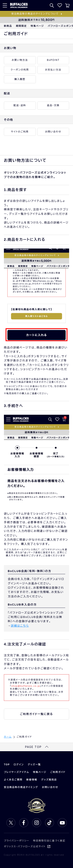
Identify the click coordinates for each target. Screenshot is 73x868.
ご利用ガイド (58, 772)
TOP (7, 765)
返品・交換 (53, 105)
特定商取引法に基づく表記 (49, 841)
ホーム (8, 737)
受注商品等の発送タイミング (21, 787)
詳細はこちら (20, 626)
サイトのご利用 (20, 132)
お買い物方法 (20, 60)
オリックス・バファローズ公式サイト (25, 846)
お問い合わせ (53, 132)
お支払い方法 (53, 70)
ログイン (19, 765)
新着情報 (32, 780)
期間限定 (21, 26)
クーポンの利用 (20, 70)
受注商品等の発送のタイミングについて (35, 14)
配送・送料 (20, 105)
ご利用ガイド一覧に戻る (37, 714)
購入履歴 (20, 79)
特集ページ (37, 26)
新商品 (8, 26)
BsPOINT (53, 60)
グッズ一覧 (34, 765)
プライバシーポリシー (17, 841)
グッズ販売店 (49, 780)
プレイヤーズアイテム (17, 772)
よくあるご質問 (13, 780)
